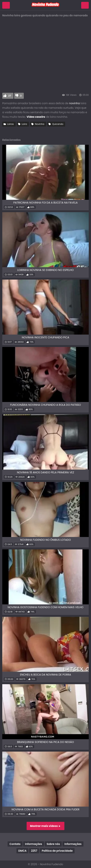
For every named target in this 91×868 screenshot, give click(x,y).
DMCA (22, 851)
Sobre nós (53, 844)
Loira (24, 124)
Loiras (10, 124)
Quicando (58, 124)
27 (10, 96)
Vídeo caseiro (36, 117)
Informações (34, 844)
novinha (74, 103)
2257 (34, 851)
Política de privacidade (57, 851)
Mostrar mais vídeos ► (45, 826)
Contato (15, 844)
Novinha (40, 124)
